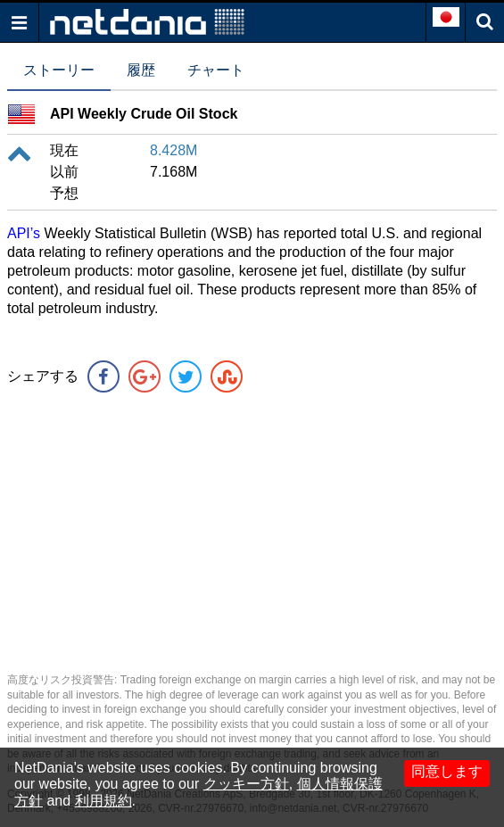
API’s (24, 233)
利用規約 (103, 801)
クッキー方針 (246, 784)
